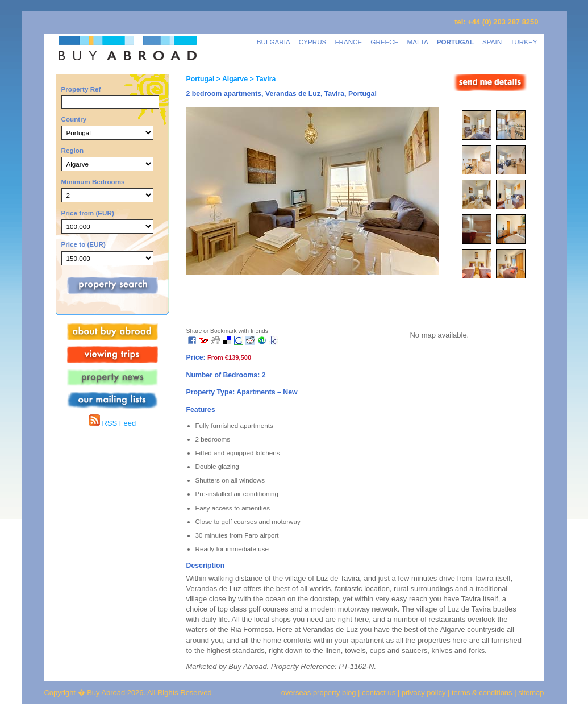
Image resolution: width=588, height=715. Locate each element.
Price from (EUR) (88, 213)
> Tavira (262, 79)
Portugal (201, 79)
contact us (379, 693)
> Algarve (231, 79)
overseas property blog (319, 693)
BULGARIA (274, 42)
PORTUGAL (455, 42)
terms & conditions (483, 693)
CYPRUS (313, 42)
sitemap (530, 693)
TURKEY (524, 42)
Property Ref (81, 89)
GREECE (384, 42)
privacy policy (424, 693)
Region (73, 150)
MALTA (418, 42)
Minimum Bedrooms (93, 182)
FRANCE (348, 42)
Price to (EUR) (84, 244)
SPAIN (492, 42)
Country (74, 119)
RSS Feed (112, 423)
